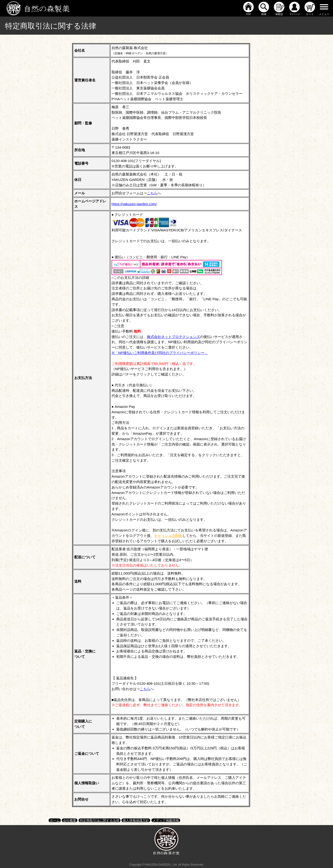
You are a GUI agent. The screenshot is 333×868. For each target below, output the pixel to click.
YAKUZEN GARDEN (157, 865)
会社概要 (70, 820)
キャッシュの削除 (168, 536)
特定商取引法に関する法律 (100, 820)
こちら (152, 193)
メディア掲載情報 (166, 820)
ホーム (55, 820)
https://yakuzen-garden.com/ (134, 204)
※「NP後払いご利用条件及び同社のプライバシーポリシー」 (160, 353)
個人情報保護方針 (136, 820)
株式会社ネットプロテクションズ (173, 337)
